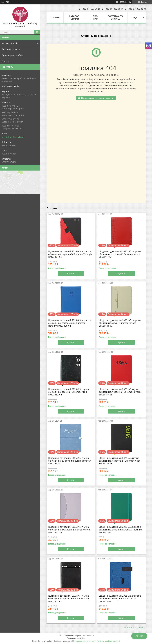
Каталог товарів (10, 43)
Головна (55, 17)
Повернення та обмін (12, 55)
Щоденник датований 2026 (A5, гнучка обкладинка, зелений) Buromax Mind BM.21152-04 (68, 392)
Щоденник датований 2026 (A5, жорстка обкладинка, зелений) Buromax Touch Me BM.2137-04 (121, 530)
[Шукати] (37, 32)
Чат (139, 636)
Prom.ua (91, 636)
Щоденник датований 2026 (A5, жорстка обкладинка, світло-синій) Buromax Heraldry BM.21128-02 (70, 323)
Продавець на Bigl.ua (76, 638)
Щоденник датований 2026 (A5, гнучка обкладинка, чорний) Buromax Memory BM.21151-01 (69, 599)
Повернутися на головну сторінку (98, 98)
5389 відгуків (125, 2)
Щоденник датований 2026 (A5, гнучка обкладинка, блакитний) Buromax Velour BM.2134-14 (69, 461)
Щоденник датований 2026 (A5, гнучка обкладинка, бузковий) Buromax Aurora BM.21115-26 (69, 530)
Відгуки (5, 61)
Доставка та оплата (115, 18)
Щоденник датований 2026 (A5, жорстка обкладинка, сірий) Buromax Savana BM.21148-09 (120, 323)
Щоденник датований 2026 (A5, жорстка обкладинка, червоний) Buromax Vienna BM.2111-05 (120, 254)
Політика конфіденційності (108, 641)
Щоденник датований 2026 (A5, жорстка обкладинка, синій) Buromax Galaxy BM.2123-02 (120, 599)
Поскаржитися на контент (84, 641)
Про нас (95, 18)
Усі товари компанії (134, 627)
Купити (71, 273)
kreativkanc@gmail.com (13, 137)
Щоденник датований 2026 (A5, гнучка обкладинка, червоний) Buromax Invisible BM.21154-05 (120, 392)
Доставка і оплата (11, 49)
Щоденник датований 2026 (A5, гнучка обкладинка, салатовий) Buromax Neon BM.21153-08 (120, 461)
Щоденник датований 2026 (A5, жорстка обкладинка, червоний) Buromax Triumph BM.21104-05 (70, 254)
